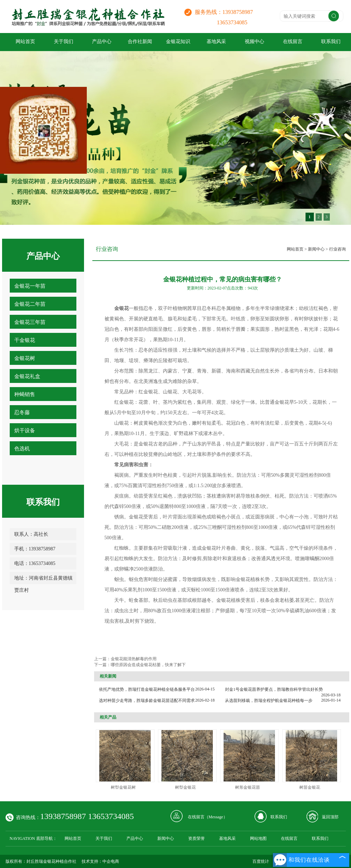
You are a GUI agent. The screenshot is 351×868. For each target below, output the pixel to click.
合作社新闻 (140, 42)
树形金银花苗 (248, 787)
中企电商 (111, 861)
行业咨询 (337, 249)
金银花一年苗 (30, 286)
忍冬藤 (22, 412)
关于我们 (64, 42)
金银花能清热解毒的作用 (134, 659)
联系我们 (279, 817)
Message (216, 817)
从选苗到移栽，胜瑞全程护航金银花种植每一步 (269, 701)
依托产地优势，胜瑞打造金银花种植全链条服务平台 (147, 689)
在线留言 (293, 42)
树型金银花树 (123, 787)
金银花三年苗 (30, 322)
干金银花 (25, 340)
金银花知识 (178, 42)
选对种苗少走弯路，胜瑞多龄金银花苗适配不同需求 (147, 701)
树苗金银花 (310, 787)
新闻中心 (316, 249)
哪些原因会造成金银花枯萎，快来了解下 (150, 665)
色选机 (22, 449)
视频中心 (254, 42)
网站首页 (25, 42)
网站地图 (258, 838)
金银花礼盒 (27, 376)
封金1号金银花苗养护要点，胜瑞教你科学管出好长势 (274, 689)
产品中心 (102, 42)
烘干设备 (25, 431)
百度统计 (261, 861)
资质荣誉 (197, 838)
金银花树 (25, 358)
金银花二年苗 (30, 304)
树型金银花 (185, 787)
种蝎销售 (25, 394)
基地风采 (216, 42)
